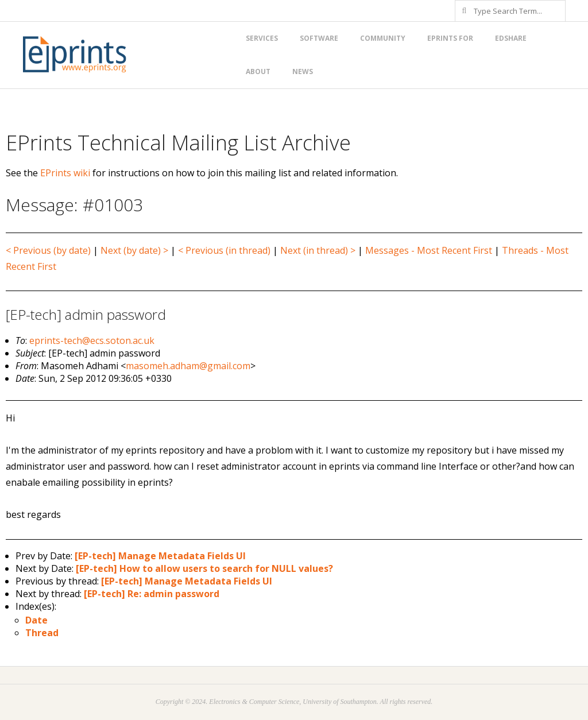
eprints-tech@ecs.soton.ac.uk (92, 340)
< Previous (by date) (48, 250)
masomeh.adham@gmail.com (188, 366)
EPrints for (450, 38)
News (303, 71)
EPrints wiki (65, 173)
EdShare (511, 38)
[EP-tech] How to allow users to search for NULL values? (204, 568)
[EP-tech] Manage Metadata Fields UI (160, 556)
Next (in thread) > (318, 250)
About (258, 71)
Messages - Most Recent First (429, 250)
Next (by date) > (134, 250)
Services (262, 38)
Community (383, 38)
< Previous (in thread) (224, 250)
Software (319, 38)
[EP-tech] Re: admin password (152, 594)
